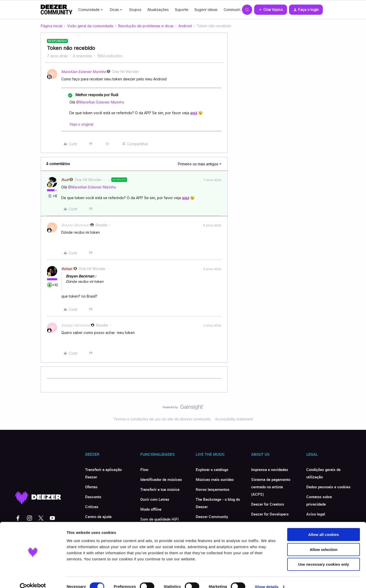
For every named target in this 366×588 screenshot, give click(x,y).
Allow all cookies (324, 526)
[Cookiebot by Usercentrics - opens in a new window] (33, 578)
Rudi (65, 180)
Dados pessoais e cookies (328, 487)
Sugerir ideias (206, 10)
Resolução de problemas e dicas (146, 26)
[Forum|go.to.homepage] (56, 10)
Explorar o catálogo (212, 469)
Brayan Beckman (75, 225)
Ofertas (91, 487)
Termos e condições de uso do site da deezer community (162, 419)
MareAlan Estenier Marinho (84, 72)
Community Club (237, 10)
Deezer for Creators (268, 504)
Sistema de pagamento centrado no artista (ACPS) (271, 487)
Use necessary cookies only (324, 556)
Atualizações (158, 10)
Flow (144, 469)
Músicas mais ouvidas (215, 479)
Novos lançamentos (213, 489)
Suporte (182, 10)
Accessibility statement (234, 419)
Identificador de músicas (161, 479)
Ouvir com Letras (155, 499)
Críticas (92, 507)
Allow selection (323, 541)
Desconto (93, 497)
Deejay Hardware (76, 325)
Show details (267, 578)
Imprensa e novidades (270, 469)
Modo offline (151, 509)
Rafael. (67, 269)
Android (185, 26)
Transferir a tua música (160, 489)
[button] (271, 10)
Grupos (135, 10)
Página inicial (51, 26)
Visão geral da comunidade (90, 26)
